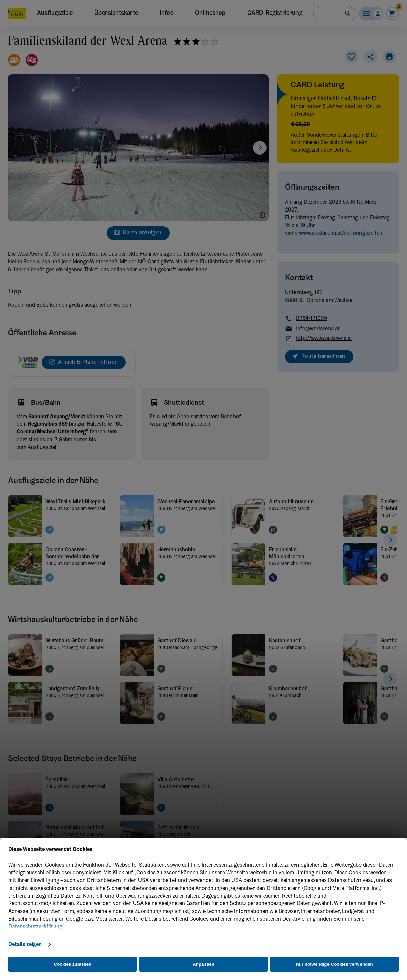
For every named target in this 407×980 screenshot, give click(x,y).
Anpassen (204, 964)
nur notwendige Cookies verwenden (335, 964)
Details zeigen (25, 945)
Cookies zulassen (72, 964)
